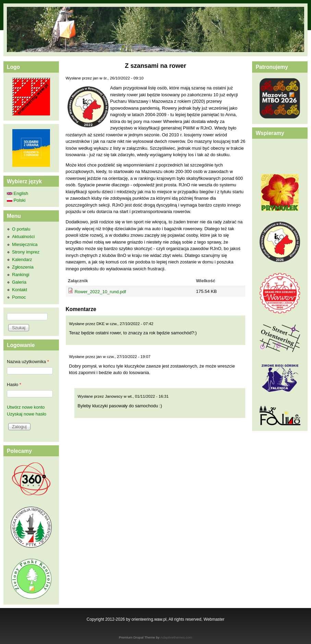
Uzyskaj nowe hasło (27, 414)
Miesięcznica (25, 244)
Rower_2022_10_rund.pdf (100, 292)
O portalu (21, 229)
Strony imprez (26, 252)
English (17, 193)
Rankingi (21, 275)
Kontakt (20, 290)
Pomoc (19, 297)
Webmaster (214, 619)
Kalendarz (22, 259)
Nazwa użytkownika (28, 362)
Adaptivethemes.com (176, 637)
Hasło (14, 385)
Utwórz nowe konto (26, 407)
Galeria (19, 282)
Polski (16, 200)
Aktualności (23, 237)
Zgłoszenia (23, 267)
